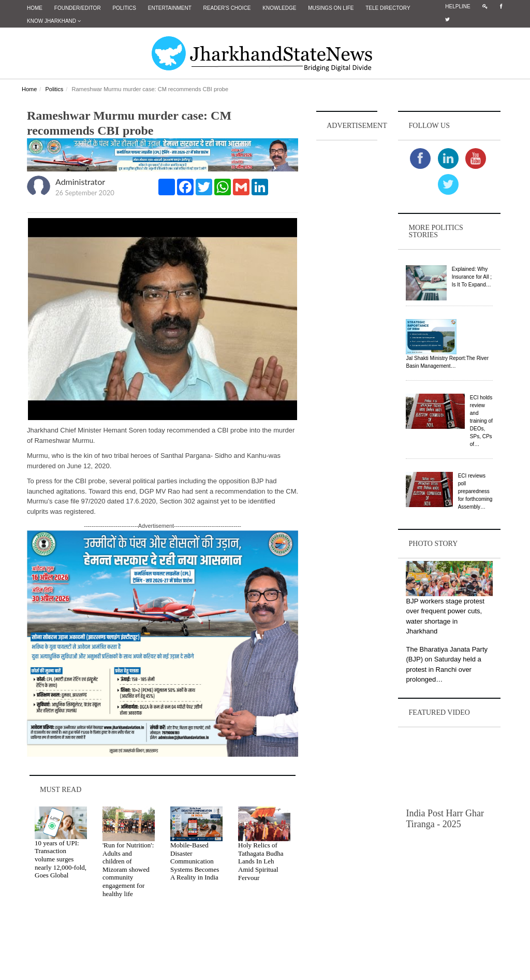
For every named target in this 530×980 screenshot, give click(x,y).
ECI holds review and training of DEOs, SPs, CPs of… (481, 420)
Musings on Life (331, 8)
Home (35, 8)
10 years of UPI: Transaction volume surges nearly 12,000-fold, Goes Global (61, 859)
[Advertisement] (347, 298)
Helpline (458, 6)
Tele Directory (388, 8)
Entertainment (170, 8)
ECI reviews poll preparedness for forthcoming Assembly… (475, 491)
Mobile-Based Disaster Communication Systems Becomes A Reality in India (195, 861)
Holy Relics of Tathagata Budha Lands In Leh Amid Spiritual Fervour (261, 861)
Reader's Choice (227, 8)
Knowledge (279, 8)
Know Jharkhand (54, 21)
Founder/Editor (78, 8)
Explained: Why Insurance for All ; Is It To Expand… (472, 277)
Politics (124, 8)
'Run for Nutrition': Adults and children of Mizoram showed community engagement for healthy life (128, 869)
